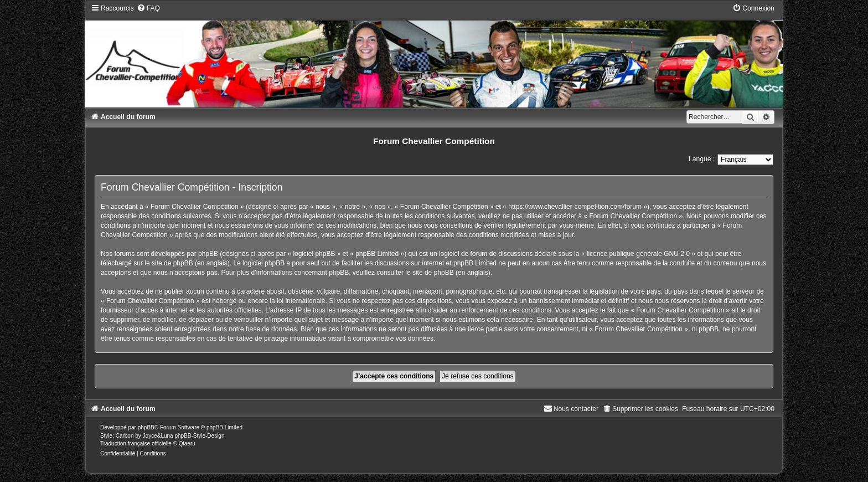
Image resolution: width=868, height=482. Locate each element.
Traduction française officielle (136, 443)
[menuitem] (148, 8)
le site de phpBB (169, 263)
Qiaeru (187, 443)
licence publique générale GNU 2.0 (638, 254)
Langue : (702, 159)
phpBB (146, 427)
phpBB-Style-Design (199, 436)
